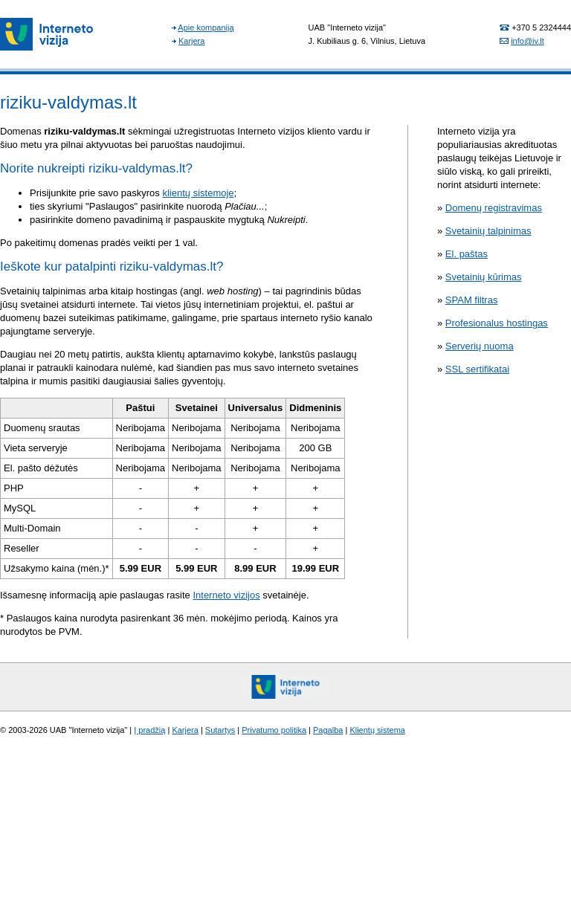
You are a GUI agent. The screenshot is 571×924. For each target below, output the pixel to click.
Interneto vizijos (226, 595)
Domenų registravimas (494, 208)
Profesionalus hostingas (497, 323)
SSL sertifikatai (477, 369)
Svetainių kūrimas (484, 277)
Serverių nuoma (480, 346)
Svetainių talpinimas (488, 231)
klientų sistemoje (198, 193)
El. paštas (467, 254)
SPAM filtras (472, 300)
